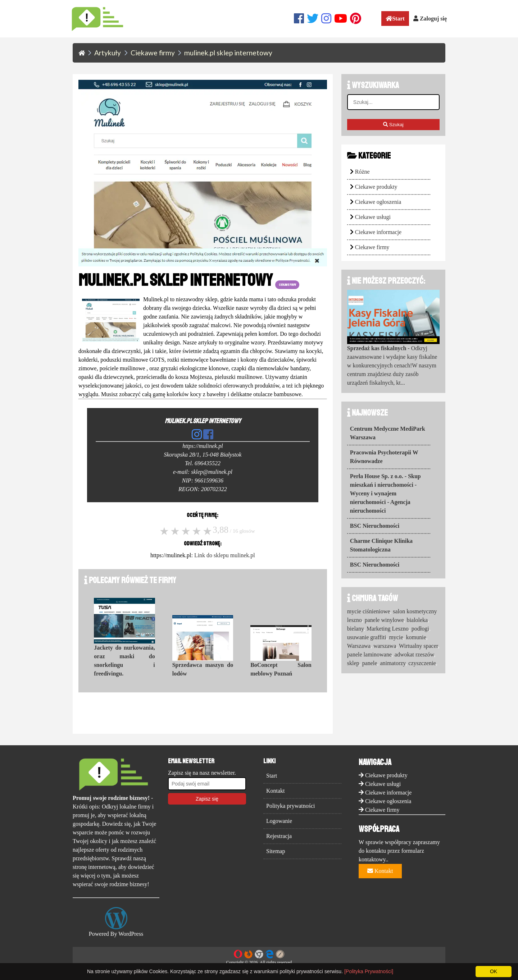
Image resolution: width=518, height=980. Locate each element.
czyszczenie (422, 663)
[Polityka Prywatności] (369, 971)
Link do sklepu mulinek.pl (225, 555)
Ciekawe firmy (372, 247)
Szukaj (393, 125)
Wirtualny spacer (418, 646)
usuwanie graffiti (367, 637)
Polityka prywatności (291, 806)
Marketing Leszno (388, 629)
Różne (362, 172)
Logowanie (279, 821)
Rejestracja (279, 836)
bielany (355, 629)
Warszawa (359, 646)
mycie (396, 637)
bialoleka (417, 620)
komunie (416, 637)
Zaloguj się (430, 19)
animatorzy (393, 663)
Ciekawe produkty (376, 187)
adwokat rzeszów (414, 654)
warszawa (385, 646)
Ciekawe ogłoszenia (378, 202)
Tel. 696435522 (203, 463)
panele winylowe (384, 620)
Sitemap (276, 851)
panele (370, 663)
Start (395, 19)
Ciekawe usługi (373, 217)
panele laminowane (369, 654)
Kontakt (276, 791)
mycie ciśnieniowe (369, 611)
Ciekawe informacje (378, 232)
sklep (353, 663)
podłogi (420, 629)
